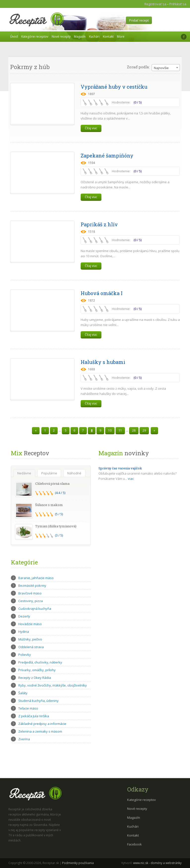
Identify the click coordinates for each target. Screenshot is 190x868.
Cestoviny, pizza (31, 601)
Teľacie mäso (28, 708)
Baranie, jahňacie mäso (36, 578)
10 (110, 430)
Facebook (134, 844)
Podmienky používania (78, 863)
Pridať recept (139, 20)
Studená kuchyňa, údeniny (38, 701)
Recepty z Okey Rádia (35, 678)
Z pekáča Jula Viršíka (34, 716)
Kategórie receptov (35, 37)
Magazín (80, 37)
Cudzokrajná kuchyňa (35, 609)
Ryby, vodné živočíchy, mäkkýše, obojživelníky (53, 685)
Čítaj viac (91, 128)
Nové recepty (61, 37)
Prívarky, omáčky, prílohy (37, 670)
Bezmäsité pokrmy (32, 586)
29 (144, 430)
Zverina (24, 739)
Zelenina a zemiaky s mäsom (40, 731)
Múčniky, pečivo (30, 639)
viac (131, 479)
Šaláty (23, 693)
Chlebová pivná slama (52, 484)
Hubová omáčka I (102, 293)
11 (120, 430)
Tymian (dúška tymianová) (56, 526)
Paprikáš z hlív (99, 224)
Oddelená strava (31, 647)
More (121, 37)
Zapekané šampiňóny (107, 155)
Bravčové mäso (30, 593)
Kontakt (108, 37)
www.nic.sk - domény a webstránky (157, 863)
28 (134, 430)
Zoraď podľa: (138, 67)
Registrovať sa (155, 4)
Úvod (14, 37)
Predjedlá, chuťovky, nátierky (40, 662)
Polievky (25, 655)
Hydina (24, 632)
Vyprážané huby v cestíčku (114, 87)
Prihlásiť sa (178, 4)
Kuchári (94, 37)
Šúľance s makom (49, 505)
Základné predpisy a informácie (42, 724)
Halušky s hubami (103, 362)
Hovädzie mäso (30, 624)
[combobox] (166, 68)
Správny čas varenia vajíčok (120, 468)
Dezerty (24, 616)
